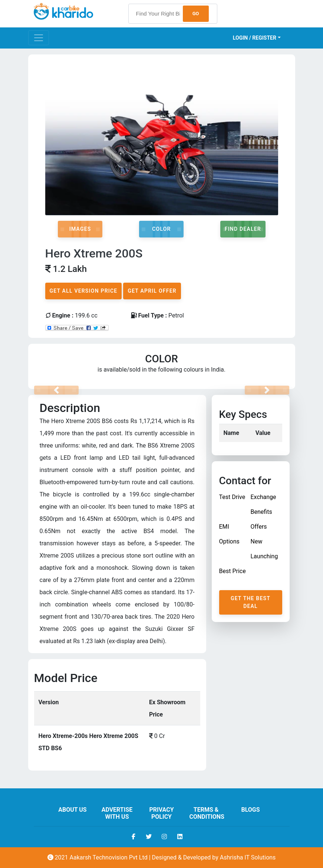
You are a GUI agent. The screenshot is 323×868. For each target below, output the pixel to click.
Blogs (250, 810)
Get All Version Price (84, 291)
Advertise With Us (117, 813)
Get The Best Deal (251, 602)
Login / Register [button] (255, 38)
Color (161, 229)
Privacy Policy (161, 813)
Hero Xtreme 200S (94, 253)
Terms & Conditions (207, 813)
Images (80, 229)
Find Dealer (243, 229)
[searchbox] (173, 14)
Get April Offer (152, 291)
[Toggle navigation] (39, 38)
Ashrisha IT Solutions (248, 857)
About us (72, 810)
